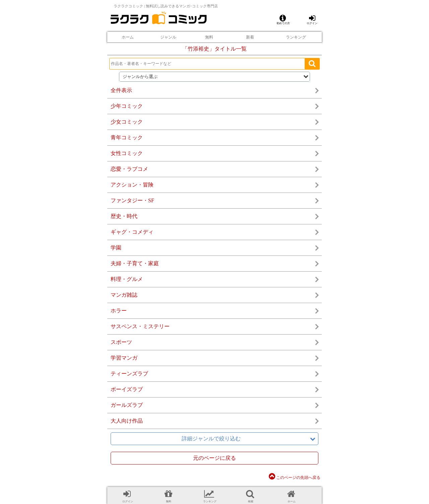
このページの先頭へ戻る (295, 478)
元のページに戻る (214, 458)
